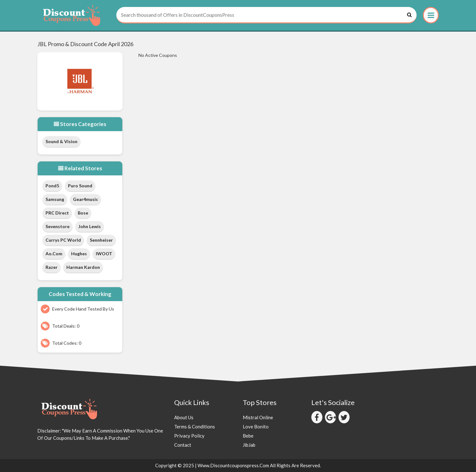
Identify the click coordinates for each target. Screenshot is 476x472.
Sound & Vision (61, 141)
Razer (52, 267)
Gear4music (85, 199)
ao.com (54, 254)
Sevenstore (58, 226)
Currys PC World (63, 240)
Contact (183, 445)
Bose (83, 213)
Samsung (55, 199)
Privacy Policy (189, 436)
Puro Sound (80, 186)
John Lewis (90, 226)
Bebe (248, 436)
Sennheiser (101, 240)
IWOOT (104, 254)
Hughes (79, 254)
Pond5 (52, 186)
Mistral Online (258, 417)
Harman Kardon (83, 267)
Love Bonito (256, 427)
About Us (184, 417)
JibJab (249, 445)
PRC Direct (57, 213)
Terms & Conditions (195, 427)
